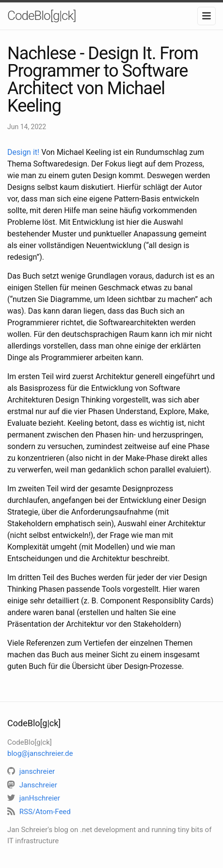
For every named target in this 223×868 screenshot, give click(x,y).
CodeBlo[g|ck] (41, 16)
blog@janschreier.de (40, 753)
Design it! (23, 152)
